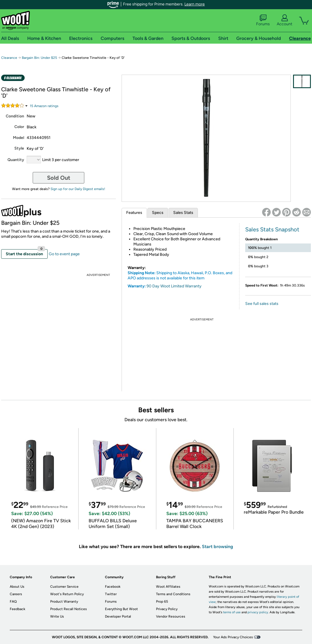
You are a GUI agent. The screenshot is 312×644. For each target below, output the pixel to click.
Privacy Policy (167, 609)
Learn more (195, 4)
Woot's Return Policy (67, 594)
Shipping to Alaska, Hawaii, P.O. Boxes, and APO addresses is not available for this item (180, 275)
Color (19, 127)
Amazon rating (44, 106)
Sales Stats (183, 213)
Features (134, 213)
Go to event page (64, 254)
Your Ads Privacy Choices (233, 637)
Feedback (17, 609)
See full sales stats (262, 304)
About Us (17, 587)
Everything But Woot (121, 609)
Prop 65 (162, 602)
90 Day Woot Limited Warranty (174, 286)
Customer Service (64, 587)
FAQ (13, 602)
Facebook (113, 587)
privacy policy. (258, 612)
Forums (263, 20)
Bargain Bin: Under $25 (39, 58)
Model (18, 138)
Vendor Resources (171, 616)
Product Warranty (64, 602)
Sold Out (59, 178)
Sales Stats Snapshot (272, 229)
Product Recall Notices (69, 609)
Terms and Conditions (173, 594)
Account (284, 20)
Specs (158, 213)
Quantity (16, 160)
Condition (15, 116)
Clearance (9, 58)
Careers (16, 594)
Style (19, 148)
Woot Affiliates (168, 587)
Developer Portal (118, 616)
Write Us (57, 616)
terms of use (232, 612)
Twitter (111, 594)
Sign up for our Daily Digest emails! (78, 189)
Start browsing (218, 547)
